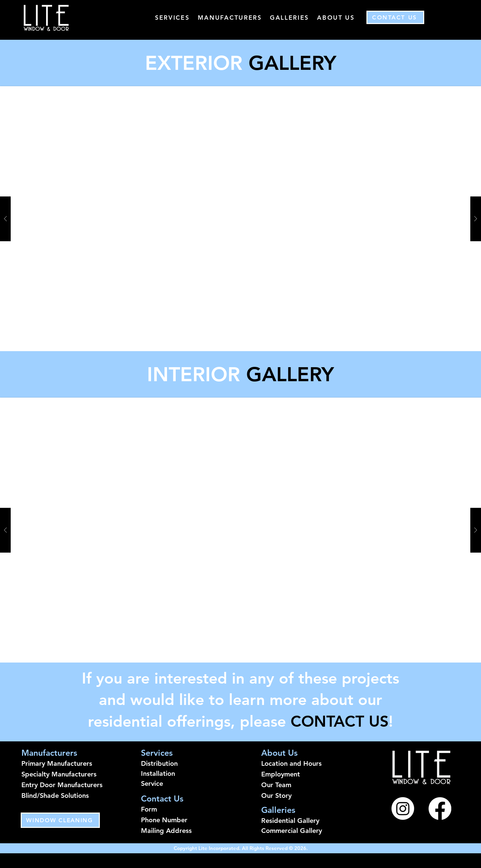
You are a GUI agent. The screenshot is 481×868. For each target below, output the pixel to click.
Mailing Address (166, 831)
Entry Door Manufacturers (62, 785)
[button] (240, 530)
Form (149, 809)
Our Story (276, 795)
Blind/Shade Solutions (55, 795)
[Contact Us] (395, 17)
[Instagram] (403, 809)
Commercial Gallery (292, 831)
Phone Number (164, 820)
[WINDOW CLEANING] (60, 820)
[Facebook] (440, 809)
